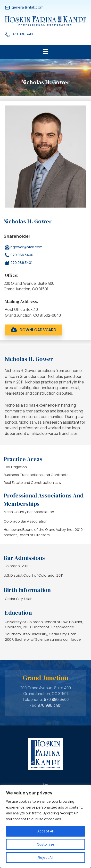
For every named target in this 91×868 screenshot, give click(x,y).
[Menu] (45, 52)
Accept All (45, 831)
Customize (46, 844)
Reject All (45, 857)
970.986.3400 (23, 34)
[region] (45, 826)
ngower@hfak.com (26, 247)
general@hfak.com (28, 7)
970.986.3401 (50, 705)
